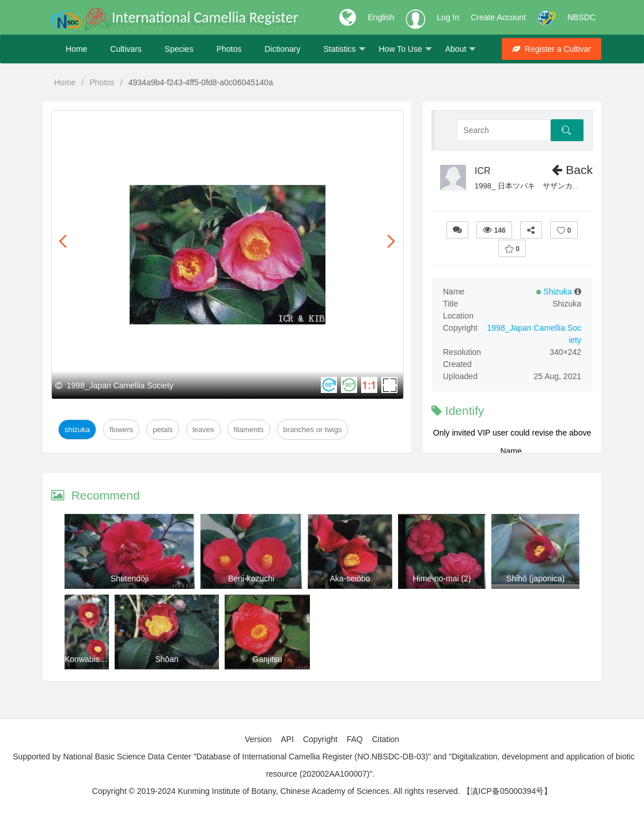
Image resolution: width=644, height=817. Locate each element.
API (287, 739)
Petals (163, 430)
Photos (229, 49)
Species (179, 49)
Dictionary (282, 49)
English (381, 17)
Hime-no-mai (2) (442, 578)
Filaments (249, 430)
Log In (448, 17)
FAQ (355, 739)
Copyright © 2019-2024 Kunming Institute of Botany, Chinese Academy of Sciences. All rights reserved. (276, 791)
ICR (483, 171)
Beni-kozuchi (251, 578)
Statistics (344, 49)
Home (76, 49)
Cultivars (126, 49)
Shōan (166, 659)
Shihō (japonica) (535, 578)
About (461, 49)
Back (572, 170)
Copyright (320, 739)
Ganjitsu (267, 659)
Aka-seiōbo (350, 578)
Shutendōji (130, 578)
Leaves (203, 430)
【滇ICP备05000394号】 (507, 791)
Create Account (498, 17)
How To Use (406, 49)
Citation (386, 739)
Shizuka (77, 430)
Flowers (121, 430)
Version (258, 739)
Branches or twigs (313, 430)
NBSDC (582, 17)
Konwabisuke (88, 659)
